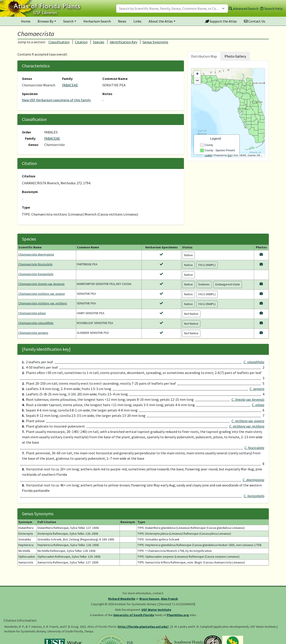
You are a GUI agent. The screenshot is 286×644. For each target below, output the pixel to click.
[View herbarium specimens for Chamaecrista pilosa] (161, 313)
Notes (107, 94)
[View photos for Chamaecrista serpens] (261, 333)
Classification (59, 42)
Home (26, 21)
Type (26, 207)
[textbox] (169, 8)
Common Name (115, 79)
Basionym (30, 192)
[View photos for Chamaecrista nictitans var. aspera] (261, 294)
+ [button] (197, 74)
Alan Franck (169, 599)
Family (67, 79)
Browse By (45, 21)
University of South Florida (134, 615)
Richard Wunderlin (122, 599)
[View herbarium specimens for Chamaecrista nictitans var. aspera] (161, 294)
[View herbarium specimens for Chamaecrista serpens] (161, 333)
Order (26, 132)
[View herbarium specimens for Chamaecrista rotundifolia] (161, 323)
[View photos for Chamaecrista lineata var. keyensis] (261, 284)
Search (68, 21)
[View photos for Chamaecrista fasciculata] (261, 264)
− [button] (197, 81)
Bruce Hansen (149, 599)
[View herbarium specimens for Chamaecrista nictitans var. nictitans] (161, 303)
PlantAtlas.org (178, 615)
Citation (81, 42)
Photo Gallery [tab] (235, 56)
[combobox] (172, 8)
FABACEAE (70, 85)
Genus (27, 79)
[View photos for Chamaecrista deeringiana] (261, 254)
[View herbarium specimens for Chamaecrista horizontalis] (161, 274)
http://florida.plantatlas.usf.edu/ (143, 627)
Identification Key (123, 42)
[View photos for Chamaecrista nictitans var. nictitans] (261, 303)
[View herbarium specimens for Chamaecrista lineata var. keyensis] (161, 284)
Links (137, 21)
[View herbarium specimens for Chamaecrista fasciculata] (161, 264)
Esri (230, 155)
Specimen (30, 94)
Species (99, 42)
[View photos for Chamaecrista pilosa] (261, 313)
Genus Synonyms (155, 42)
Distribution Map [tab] (204, 56)
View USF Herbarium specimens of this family (56, 100)
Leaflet (208, 155)
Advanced (244, 8)
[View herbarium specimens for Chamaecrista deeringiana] (161, 254)
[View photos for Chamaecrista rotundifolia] (261, 323)
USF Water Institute (156, 610)
